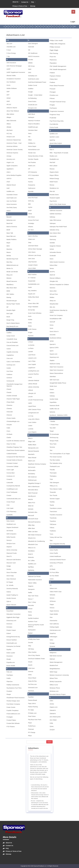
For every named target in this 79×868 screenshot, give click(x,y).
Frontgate (10, 717)
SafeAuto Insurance (56, 210)
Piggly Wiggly (54, 50)
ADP (8, 92)
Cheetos (9, 408)
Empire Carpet (11, 630)
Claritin (9, 437)
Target (52, 431)
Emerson (9, 624)
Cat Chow (10, 371)
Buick (8, 317)
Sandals (52, 243)
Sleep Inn (53, 301)
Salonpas (53, 223)
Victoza (52, 608)
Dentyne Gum (11, 543)
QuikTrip (52, 140)
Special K (53, 344)
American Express (12, 153)
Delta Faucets (11, 537)
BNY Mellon (10, 294)
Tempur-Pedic (54, 441)
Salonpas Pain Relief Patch (58, 227)
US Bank (52, 569)
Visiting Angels (54, 627)
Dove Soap (10, 576)
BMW (8, 291)
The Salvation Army (56, 463)
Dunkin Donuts (11, 598)
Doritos (9, 569)
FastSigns (10, 675)
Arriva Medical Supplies (14, 175)
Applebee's (10, 169)
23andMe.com (11, 47)
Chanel (9, 389)
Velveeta (52, 595)
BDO (8, 246)
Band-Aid (10, 223)
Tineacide (53, 492)
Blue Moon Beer (12, 288)
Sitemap (33, 6)
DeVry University (12, 550)
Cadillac (9, 333)
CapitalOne (10, 355)
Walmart (52, 659)
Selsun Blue (53, 265)
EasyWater (10, 611)
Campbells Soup (12, 339)
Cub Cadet (10, 508)
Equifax (9, 649)
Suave (52, 389)
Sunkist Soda (54, 399)
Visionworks (53, 621)
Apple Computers (12, 166)
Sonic (51, 328)
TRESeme (53, 524)
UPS (51, 566)
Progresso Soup (55, 114)
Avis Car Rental (12, 201)
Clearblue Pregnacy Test (14, 447)
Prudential (53, 118)
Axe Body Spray (12, 207)
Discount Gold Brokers (14, 560)
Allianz (9, 124)
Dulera (9, 592)
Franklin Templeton (13, 710)
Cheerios (9, 405)
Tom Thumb (53, 495)
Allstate (9, 127)
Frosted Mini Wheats (13, 723)
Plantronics (53, 60)
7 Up (8, 56)
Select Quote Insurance (57, 262)
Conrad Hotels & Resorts (14, 460)
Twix (51, 540)
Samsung (53, 239)
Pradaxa (52, 82)
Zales (51, 701)
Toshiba (52, 502)
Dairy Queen (11, 521)
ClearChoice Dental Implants (16, 450)
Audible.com (11, 191)
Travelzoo (53, 521)
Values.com (53, 588)
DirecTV (9, 556)
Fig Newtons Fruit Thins (14, 688)
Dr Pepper (10, 582)
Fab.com (9, 672)
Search (49, 742)
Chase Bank (11, 402)
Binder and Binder (12, 272)
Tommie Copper (55, 499)
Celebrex (9, 374)
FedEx (9, 678)
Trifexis (52, 528)
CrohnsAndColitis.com (14, 499)
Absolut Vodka (11, 75)
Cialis (8, 428)
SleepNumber (54, 304)
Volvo (51, 640)
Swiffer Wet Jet (54, 409)
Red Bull (52, 162)
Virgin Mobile (54, 614)
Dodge (9, 566)
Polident (52, 73)
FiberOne (10, 681)
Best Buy (9, 262)
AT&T (8, 182)
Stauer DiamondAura (56, 373)
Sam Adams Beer (55, 233)
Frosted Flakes (11, 720)
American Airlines (12, 146)
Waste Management (56, 662)
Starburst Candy (55, 364)
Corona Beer (11, 473)
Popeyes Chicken (55, 76)
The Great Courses (56, 457)
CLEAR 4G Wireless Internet (16, 441)
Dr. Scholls (10, 585)
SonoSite (53, 335)
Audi (8, 188)
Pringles (52, 105)
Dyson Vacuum (11, 605)
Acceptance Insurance (14, 79)
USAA (52, 579)
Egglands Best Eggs (13, 617)
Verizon (52, 598)
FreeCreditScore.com (13, 714)
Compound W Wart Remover (16, 457)
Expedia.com (11, 662)
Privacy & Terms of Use (20, 6)
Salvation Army (54, 230)
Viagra (52, 604)
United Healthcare (55, 556)
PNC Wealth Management (58, 66)
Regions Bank (54, 172)
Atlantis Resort (11, 185)
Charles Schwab (12, 396)
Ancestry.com (11, 159)
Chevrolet (10, 412)
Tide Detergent (54, 483)
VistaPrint (53, 633)
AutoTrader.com (12, 198)
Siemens (52, 288)
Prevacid (52, 89)
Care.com (10, 358)
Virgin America (54, 611)
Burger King (10, 320)
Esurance (10, 656)
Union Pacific (54, 550)
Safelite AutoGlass (55, 214)
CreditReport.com (12, 489)
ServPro (52, 272)
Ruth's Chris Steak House (58, 204)
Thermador (53, 473)
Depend (9, 547)
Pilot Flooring (54, 53)
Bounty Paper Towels (13, 304)
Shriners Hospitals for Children (59, 284)
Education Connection (14, 614)
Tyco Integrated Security (57, 544)
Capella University (12, 352)
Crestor (9, 495)
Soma (52, 325)
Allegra (9, 117)
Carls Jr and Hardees (13, 362)
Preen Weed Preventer (57, 86)
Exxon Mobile (11, 666)
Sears (52, 259)
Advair (9, 98)
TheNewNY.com (55, 466)
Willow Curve (54, 685)
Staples (52, 360)
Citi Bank (9, 434)
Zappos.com (54, 707)
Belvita (9, 256)
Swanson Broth (54, 405)
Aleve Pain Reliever (13, 111)
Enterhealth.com (12, 643)
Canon (9, 349)
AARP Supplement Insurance (16, 72)
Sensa (52, 268)
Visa (51, 617)
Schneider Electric (55, 252)
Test (51, 450)
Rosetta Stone (54, 195)
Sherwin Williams (55, 278)
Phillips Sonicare (55, 47)
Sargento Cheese (55, 246)
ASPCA (9, 178)
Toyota (52, 505)
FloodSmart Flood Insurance (16, 698)
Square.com (54, 354)
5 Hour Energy (11, 53)
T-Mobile (52, 421)
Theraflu (52, 470)
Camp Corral (11, 336)
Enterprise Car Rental (13, 646)
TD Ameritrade (54, 434)
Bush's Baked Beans (13, 323)
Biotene (9, 278)
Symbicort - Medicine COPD (59, 415)
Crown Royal (11, 502)
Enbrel (9, 633)
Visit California (54, 624)
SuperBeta (53, 402)
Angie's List (10, 162)
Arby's (9, 172)
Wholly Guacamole (56, 681)
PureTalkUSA (54, 124)
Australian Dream (12, 195)
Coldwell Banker (12, 454)
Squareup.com (54, 357)
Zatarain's (53, 710)
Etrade (9, 659)
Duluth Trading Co (12, 595)
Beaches (9, 249)
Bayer (8, 243)
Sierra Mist (53, 291)
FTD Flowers (11, 727)
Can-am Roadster (12, 342)
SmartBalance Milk (56, 319)
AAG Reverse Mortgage (14, 66)
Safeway (52, 217)
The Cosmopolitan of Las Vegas (60, 454)
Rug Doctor (53, 201)
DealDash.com (11, 524)
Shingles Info (54, 281)
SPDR (52, 341)
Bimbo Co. (10, 268)
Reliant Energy (54, 178)
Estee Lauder (11, 653)
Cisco (8, 431)
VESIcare (53, 601)
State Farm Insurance (56, 367)
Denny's (9, 540)
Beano (9, 252)
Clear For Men (11, 444)
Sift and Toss (54, 294)
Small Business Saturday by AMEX (59, 311)
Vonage (52, 643)
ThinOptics (53, 476)
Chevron (9, 415)
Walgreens (53, 653)
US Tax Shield (54, 576)
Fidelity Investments (13, 685)
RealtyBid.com (54, 159)
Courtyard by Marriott (13, 486)
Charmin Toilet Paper (13, 399)
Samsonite (53, 236)
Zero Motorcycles (55, 717)
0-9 (75, 27)
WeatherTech (54, 665)
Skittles (52, 297)
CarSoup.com (11, 365)
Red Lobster (54, 166)
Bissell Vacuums (12, 281)
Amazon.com (11, 137)
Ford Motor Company (13, 704)
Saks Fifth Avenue (55, 220)
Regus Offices (54, 175)
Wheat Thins (54, 678)
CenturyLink (10, 381)
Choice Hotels (11, 418)
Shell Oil (52, 275)
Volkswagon (53, 637)
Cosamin (9, 479)
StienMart (53, 376)
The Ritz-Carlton (55, 460)
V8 (51, 585)
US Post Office (54, 572)
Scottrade (53, 256)
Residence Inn (54, 188)
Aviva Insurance (12, 204)
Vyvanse (52, 646)
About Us (16, 2)
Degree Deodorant (12, 527)
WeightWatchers (55, 669)
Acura (8, 85)
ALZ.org (9, 133)
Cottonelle (10, 483)
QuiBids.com (54, 134)
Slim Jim (52, 307)
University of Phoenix (56, 563)
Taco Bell (53, 428)
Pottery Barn (54, 79)
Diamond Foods (12, 553)
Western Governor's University (59, 675)
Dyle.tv (9, 601)
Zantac (52, 704)
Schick (52, 249)
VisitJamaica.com (55, 630)
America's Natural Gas (14, 140)
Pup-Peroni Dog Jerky (57, 121)
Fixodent (9, 691)
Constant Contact (12, 463)
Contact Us (25, 2)
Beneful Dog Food (12, 259)
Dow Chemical (11, 579)
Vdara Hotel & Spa (56, 592)
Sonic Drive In (54, 331)
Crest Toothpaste (12, 492)
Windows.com (54, 691)
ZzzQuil (52, 730)
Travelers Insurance (56, 515)
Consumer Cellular (12, 466)
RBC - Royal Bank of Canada (59, 153)
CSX (8, 505)
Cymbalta (10, 515)
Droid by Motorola (12, 589)
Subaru (52, 393)
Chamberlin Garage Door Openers (15, 385)
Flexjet (9, 694)
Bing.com (10, 275)
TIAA (51, 479)
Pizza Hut (53, 57)
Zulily (51, 723)
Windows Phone (55, 688)
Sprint (52, 351)
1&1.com (9, 43)
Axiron (9, 211)
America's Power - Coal (14, 143)
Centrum (9, 378)
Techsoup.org (54, 437)
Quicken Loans (54, 137)
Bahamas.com (11, 220)
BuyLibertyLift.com (12, 326)
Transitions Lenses (56, 508)
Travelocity (53, 518)
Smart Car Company (56, 315)
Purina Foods (54, 127)
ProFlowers (53, 108)
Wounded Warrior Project (58, 694)
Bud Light (10, 313)
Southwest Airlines (55, 338)
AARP (9, 69)
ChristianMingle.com (13, 421)
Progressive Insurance (57, 111)
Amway (9, 156)
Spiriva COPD (54, 348)
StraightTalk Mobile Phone (58, 383)
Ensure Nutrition (12, 640)
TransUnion (53, 511)
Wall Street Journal (56, 656)
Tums (51, 534)
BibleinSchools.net (12, 265)
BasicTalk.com (11, 236)
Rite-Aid (52, 191)
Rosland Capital (55, 198)
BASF (8, 230)
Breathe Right (11, 310)
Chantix (9, 392)
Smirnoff (52, 322)
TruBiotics (53, 531)
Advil (8, 101)
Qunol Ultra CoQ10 (56, 143)
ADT (8, 95)
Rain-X (52, 150)
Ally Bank (10, 130)
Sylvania (52, 412)
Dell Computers (11, 534)
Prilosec (52, 98)
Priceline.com (54, 95)
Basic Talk (10, 233)
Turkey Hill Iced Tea (56, 537)
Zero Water (53, 720)
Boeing (9, 297)
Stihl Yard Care (54, 380)
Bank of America (12, 227)
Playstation (53, 63)
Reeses (52, 169)
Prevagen (53, 92)
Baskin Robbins (12, 239)
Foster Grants (11, 707)
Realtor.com (53, 156)
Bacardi (9, 217)
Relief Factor (54, 182)
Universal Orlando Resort (58, 560)
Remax (52, 185)
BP (8, 307)
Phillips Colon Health (56, 40)
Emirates (9, 627)
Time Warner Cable (56, 489)
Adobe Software (12, 88)
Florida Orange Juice (13, 701)
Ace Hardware (11, 82)
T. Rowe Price (54, 425)
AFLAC (9, 104)
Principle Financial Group (58, 102)
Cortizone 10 (11, 476)
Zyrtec (52, 726)
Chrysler (9, 425)
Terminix (52, 447)
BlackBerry (10, 284)
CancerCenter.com (13, 345)
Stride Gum (53, 386)
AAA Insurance (11, 63)
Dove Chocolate (12, 572)
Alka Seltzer (10, 114)
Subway (52, 396)
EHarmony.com (11, 621)
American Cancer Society (15, 150)
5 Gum (9, 50)
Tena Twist (53, 444)
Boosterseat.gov (12, 301)
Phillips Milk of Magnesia (57, 44)
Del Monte (10, 531)
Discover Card (11, 563)
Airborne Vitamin (12, 108)
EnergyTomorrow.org (13, 637)
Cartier (9, 368)
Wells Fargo (53, 672)
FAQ (32, 2)
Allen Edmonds (11, 121)
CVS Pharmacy (11, 511)
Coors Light (10, 470)
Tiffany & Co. (54, 486)
